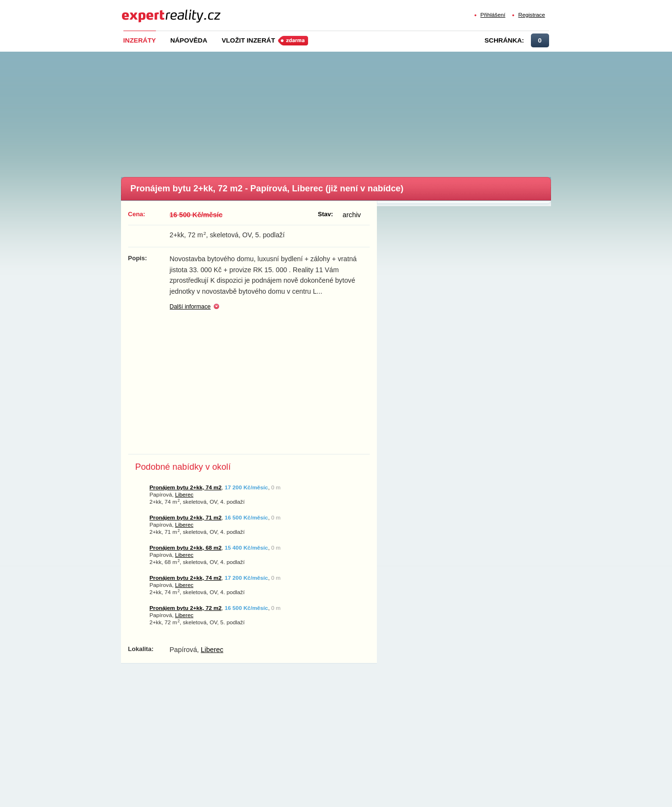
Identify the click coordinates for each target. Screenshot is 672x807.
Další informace (190, 307)
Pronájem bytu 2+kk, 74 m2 (186, 487)
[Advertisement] (352, 111)
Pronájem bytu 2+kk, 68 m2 (186, 547)
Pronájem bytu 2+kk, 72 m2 (186, 608)
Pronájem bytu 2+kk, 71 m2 (186, 517)
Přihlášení (493, 15)
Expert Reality (139, 10)
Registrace (531, 15)
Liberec (184, 494)
